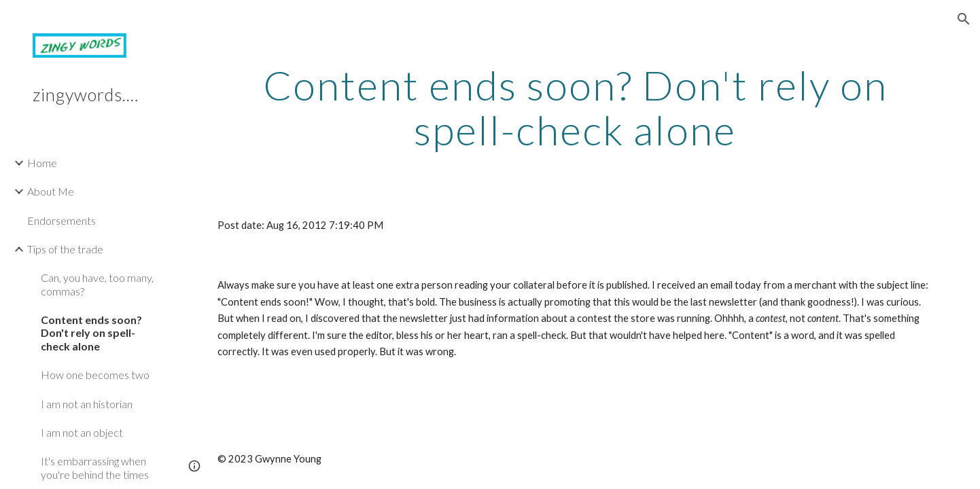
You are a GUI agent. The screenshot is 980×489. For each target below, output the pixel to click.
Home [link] (42, 163)
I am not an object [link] (82, 432)
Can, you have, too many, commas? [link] (97, 284)
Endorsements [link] (62, 220)
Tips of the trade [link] (65, 249)
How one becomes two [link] (95, 375)
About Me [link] (51, 191)
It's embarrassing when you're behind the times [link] (95, 467)
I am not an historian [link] (87, 404)
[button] (964, 19)
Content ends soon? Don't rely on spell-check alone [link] (91, 333)
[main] (575, 107)
